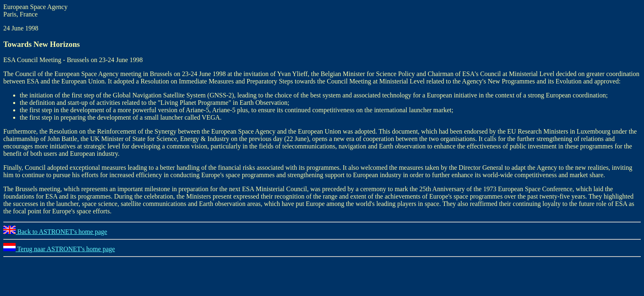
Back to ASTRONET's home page (55, 232)
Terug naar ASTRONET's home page (59, 249)
